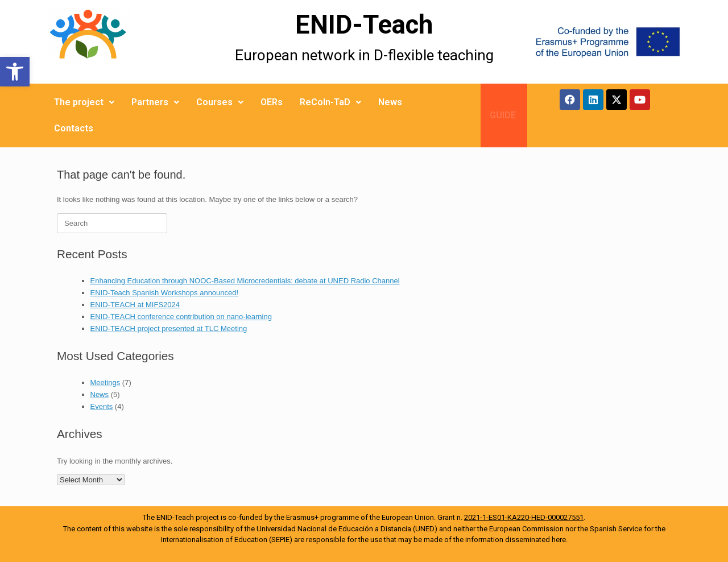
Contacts (74, 128)
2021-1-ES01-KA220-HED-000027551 (524, 517)
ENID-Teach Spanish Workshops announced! (165, 293)
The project (84, 102)
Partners (155, 102)
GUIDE (503, 115)
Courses (220, 102)
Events (102, 406)
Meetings (106, 383)
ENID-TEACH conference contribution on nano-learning (181, 317)
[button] (15, 72)
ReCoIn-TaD (330, 102)
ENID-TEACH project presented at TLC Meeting (169, 328)
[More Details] (121, 42)
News (390, 102)
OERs (272, 102)
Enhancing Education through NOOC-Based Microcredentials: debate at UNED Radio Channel (245, 281)
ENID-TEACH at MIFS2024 (135, 305)
